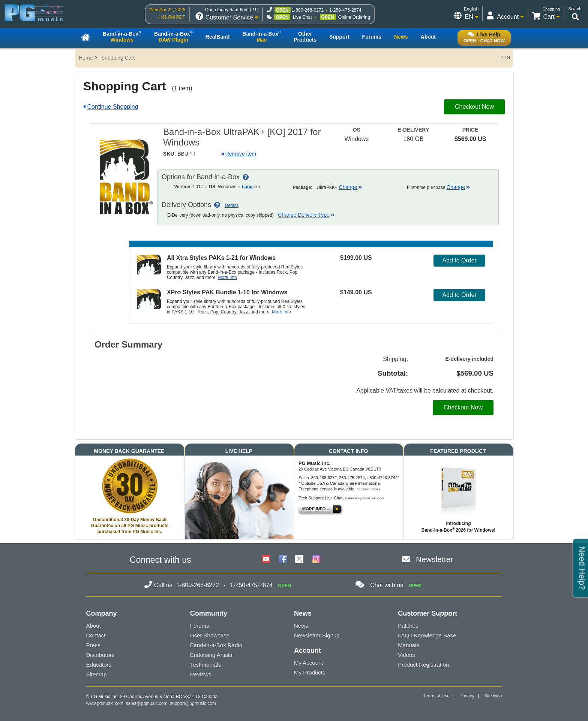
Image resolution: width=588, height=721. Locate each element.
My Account (309, 663)
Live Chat (302, 17)
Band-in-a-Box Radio (216, 645)
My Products (310, 672)
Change (350, 187)
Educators (99, 665)
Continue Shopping (112, 107)
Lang (247, 187)
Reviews (201, 674)
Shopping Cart (118, 58)
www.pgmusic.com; (106, 703)
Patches (408, 626)
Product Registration (423, 665)
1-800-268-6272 (308, 10)
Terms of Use (436, 696)
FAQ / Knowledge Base (427, 635)
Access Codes (369, 489)
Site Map (493, 696)
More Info (227, 277)
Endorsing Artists (211, 655)
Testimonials (206, 665)
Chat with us (387, 585)
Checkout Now (474, 107)
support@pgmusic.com (365, 498)
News (301, 626)
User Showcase (210, 635)
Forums (200, 626)
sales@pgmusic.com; (148, 703)
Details (232, 205)
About (94, 626)
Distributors (100, 655)
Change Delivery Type (306, 215)
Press (93, 645)
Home (86, 58)
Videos (406, 655)
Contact (96, 635)
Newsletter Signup (317, 635)
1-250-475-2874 (345, 10)
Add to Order (459, 260)
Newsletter (434, 559)
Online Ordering (354, 17)
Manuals (409, 645)
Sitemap (97, 674)
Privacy (467, 696)
